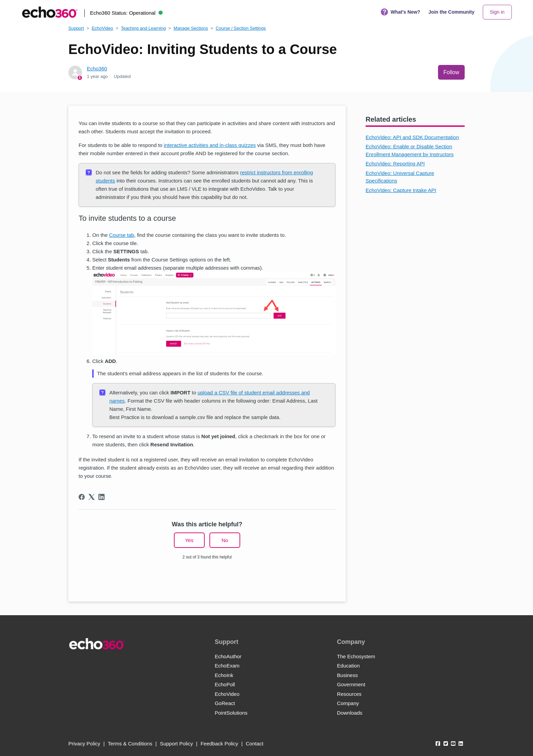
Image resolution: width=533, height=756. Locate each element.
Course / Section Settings (241, 28)
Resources (349, 694)
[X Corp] (92, 497)
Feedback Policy (219, 744)
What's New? (400, 12)
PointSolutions (231, 713)
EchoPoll (225, 684)
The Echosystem (356, 656)
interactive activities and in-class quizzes (210, 145)
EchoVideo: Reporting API (395, 164)
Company (348, 703)
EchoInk (224, 675)
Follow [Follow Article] (451, 72)
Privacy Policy (84, 744)
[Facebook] (82, 497)
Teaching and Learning (143, 28)
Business (347, 675)
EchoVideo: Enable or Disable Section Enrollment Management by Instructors (410, 150)
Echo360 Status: (126, 13)
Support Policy (176, 744)
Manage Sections (191, 28)
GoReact (225, 703)
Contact (255, 744)
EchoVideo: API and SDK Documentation (412, 137)
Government (351, 684)
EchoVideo (102, 28)
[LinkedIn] (101, 497)
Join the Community (452, 12)
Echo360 (97, 69)
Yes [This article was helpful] (189, 540)
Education (348, 666)
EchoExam (227, 666)
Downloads (350, 713)
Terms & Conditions (130, 744)
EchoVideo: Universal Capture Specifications (400, 177)
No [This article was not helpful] (225, 540)
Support (76, 28)
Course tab (121, 235)
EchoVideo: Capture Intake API (401, 190)
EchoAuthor (228, 656)
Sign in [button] (497, 12)
